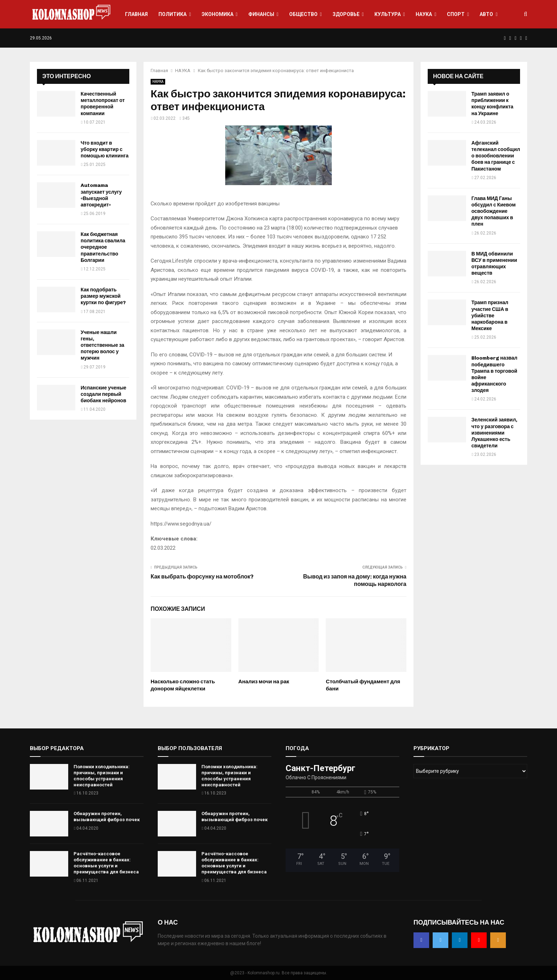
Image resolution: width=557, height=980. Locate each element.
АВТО (486, 14)
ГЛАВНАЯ (136, 14)
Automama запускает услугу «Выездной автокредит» (101, 195)
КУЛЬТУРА (388, 14)
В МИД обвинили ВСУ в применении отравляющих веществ (494, 264)
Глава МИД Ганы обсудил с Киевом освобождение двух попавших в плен (494, 211)
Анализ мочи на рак (264, 682)
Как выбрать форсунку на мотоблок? (202, 577)
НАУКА (424, 14)
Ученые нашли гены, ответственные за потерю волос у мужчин (102, 345)
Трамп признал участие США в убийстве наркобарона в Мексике (490, 316)
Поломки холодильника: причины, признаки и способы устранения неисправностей (102, 776)
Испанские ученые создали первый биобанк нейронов (104, 394)
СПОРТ (456, 14)
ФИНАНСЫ (261, 14)
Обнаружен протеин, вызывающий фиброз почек (107, 817)
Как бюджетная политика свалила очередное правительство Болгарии (103, 247)
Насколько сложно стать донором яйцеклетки (183, 685)
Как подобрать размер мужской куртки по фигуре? (103, 296)
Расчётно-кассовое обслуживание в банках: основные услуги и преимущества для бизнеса (106, 863)
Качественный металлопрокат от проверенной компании (103, 104)
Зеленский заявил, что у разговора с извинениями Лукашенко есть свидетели (494, 433)
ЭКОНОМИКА (218, 14)
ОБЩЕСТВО (303, 14)
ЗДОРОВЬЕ (346, 14)
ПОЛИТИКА (172, 14)
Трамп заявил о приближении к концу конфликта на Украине (492, 104)
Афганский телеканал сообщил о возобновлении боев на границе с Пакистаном (496, 156)
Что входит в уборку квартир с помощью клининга (105, 149)
